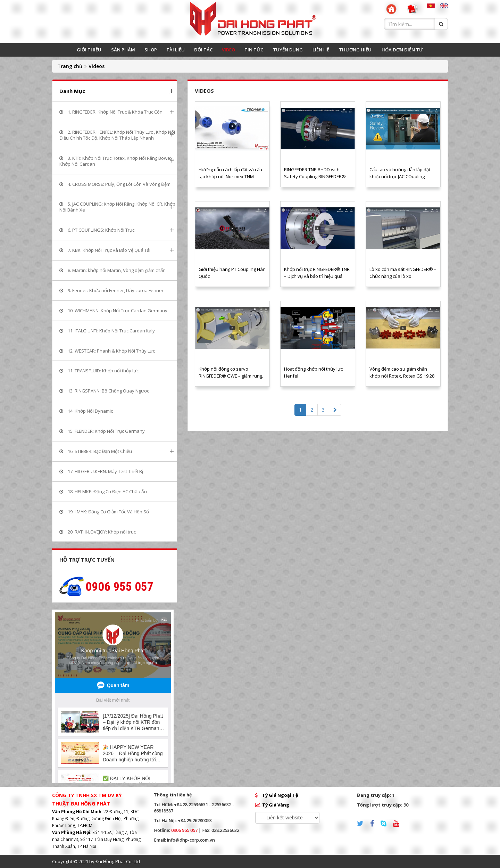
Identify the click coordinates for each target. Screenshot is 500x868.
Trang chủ (70, 66)
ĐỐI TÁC (203, 50)
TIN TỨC (254, 50)
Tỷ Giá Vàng (276, 805)
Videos (97, 66)
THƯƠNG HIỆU (355, 50)
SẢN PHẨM (123, 50)
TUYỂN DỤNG (288, 50)
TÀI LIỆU (176, 50)
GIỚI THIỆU (89, 50)
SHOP (151, 50)
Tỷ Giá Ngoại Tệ (280, 795)
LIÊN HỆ (321, 50)
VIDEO (228, 50)
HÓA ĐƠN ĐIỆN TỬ (402, 50)
